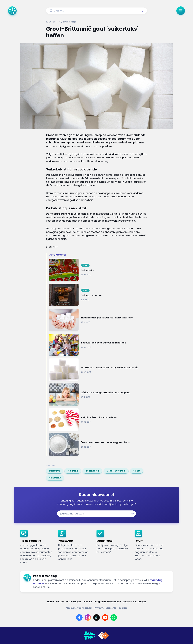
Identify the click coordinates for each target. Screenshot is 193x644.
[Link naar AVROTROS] (89, 636)
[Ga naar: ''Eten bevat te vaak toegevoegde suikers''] (98, 445)
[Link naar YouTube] (105, 618)
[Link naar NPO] (104, 636)
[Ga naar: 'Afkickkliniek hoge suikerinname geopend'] (98, 395)
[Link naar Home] (51, 602)
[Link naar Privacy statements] (105, 608)
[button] (142, 11)
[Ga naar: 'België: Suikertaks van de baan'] (98, 420)
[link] (54, 471)
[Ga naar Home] (12, 11)
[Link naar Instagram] (88, 618)
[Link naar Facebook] (79, 618)
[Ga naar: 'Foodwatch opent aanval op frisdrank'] (98, 345)
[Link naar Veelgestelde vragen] (134, 602)
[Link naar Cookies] (123, 608)
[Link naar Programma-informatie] (108, 602)
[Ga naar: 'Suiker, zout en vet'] (98, 295)
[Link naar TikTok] (96, 618)
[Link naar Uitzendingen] (74, 602)
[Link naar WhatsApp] (114, 618)
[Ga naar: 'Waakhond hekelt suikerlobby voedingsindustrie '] (98, 370)
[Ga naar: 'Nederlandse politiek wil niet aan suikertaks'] (98, 320)
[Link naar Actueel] (60, 602)
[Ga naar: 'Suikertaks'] (98, 270)
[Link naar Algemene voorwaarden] (79, 608)
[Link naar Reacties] (88, 602)
